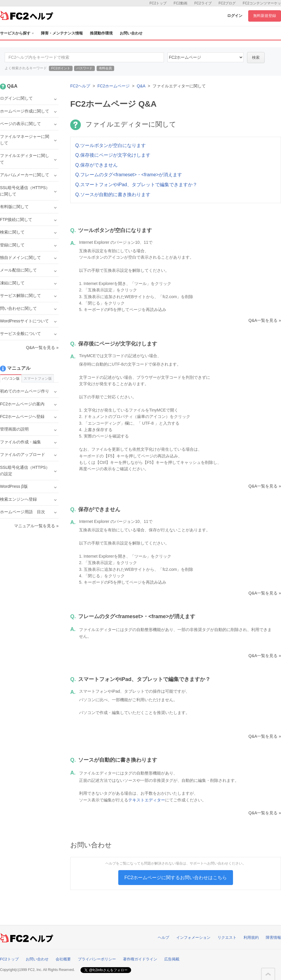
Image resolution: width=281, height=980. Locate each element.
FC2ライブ (203, 3)
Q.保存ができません (96, 165)
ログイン (235, 16)
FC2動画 (180, 3)
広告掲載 (172, 959)
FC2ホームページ (114, 86)
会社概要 (63, 959)
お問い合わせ (131, 33)
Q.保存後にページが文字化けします (113, 155)
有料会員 (105, 68)
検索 (256, 57)
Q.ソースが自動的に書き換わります (113, 195)
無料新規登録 (265, 16)
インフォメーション (193, 937)
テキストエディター (147, 800)
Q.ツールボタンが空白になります (110, 145)
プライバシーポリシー (97, 959)
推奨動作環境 (101, 33)
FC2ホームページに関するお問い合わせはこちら (176, 878)
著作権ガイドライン (140, 959)
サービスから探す (17, 33)
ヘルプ (163, 937)
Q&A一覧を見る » (265, 320)
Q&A (141, 86)
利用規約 (251, 937)
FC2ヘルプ (80, 86)
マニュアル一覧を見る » (36, 526)
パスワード (84, 68)
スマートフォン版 (38, 378)
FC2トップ (158, 3)
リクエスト (227, 937)
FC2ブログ (227, 3)
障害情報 (273, 937)
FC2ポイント (61, 68)
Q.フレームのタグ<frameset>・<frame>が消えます (129, 175)
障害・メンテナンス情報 (62, 33)
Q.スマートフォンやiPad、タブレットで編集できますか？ (136, 185)
